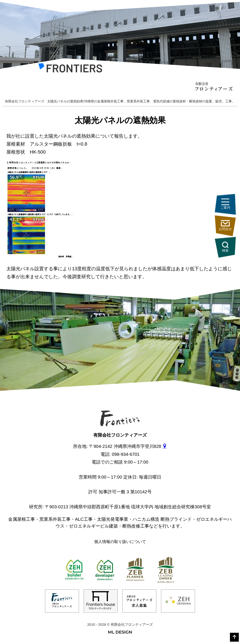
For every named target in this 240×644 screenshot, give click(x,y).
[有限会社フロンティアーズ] (70, 69)
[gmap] (165, 446)
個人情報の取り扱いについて (120, 542)
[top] (234, 637)
